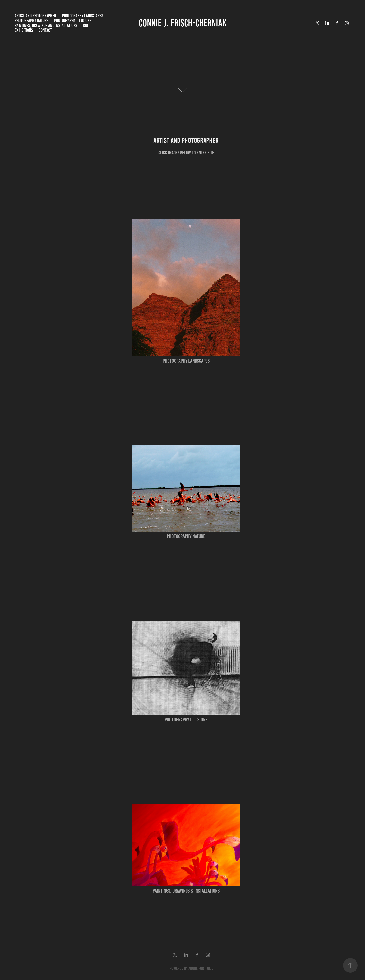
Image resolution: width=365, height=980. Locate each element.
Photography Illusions (73, 21)
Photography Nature (31, 21)
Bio (85, 25)
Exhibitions (24, 30)
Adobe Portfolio (201, 968)
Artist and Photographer (35, 16)
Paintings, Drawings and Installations (46, 25)
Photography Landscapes (82, 16)
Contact (45, 30)
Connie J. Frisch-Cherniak (183, 23)
